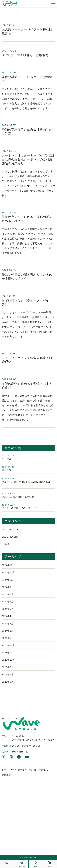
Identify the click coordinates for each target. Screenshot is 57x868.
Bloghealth (10, 537)
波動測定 (6, 775)
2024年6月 (8, 601)
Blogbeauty (10, 529)
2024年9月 (8, 580)
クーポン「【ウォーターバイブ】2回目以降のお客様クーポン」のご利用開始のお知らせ (28, 159)
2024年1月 (8, 638)
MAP (36, 864)
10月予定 (7, 470)
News (5, 544)
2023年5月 (8, 682)
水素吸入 (43, 770)
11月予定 (7, 459)
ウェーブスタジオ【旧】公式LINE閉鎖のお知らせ (27, 483)
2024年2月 (8, 631)
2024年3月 (8, 623)
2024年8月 (8, 587)
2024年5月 (8, 609)
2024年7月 (8, 594)
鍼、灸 (33, 770)
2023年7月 (8, 667)
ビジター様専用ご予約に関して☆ (20, 508)
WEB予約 (21, 864)
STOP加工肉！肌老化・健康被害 (25, 55)
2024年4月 (8, 616)
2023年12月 (8, 645)
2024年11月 (8, 565)
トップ (5, 770)
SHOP (50, 864)
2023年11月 (8, 653)
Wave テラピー (19, 770)
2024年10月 (8, 572)
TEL (7, 864)
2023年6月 (8, 674)
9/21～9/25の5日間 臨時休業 (18, 497)
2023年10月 (8, 660)
